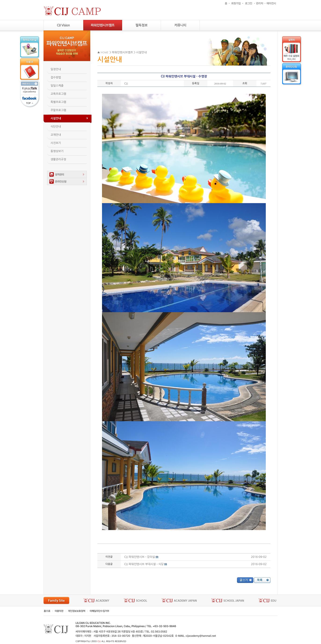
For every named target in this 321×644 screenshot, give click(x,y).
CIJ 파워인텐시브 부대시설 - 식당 (144, 564)
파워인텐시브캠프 (122, 52)
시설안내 (141, 52)
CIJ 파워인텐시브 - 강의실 (140, 557)
